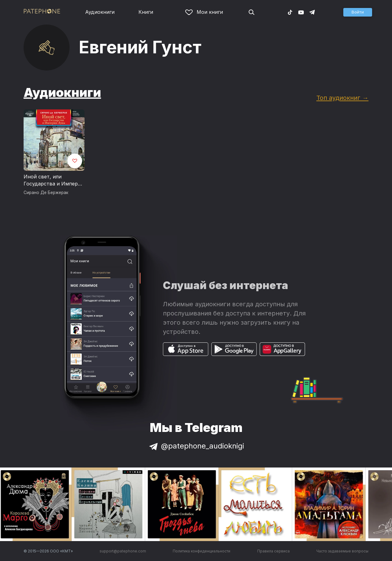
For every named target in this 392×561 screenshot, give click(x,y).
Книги (146, 12)
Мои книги (204, 12)
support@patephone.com (123, 551)
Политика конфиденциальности (202, 551)
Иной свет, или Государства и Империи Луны (54, 181)
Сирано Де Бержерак (46, 193)
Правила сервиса (273, 551)
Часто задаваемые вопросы (342, 551)
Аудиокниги (100, 12)
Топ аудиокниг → (342, 98)
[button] (358, 12)
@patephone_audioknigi (196, 446)
